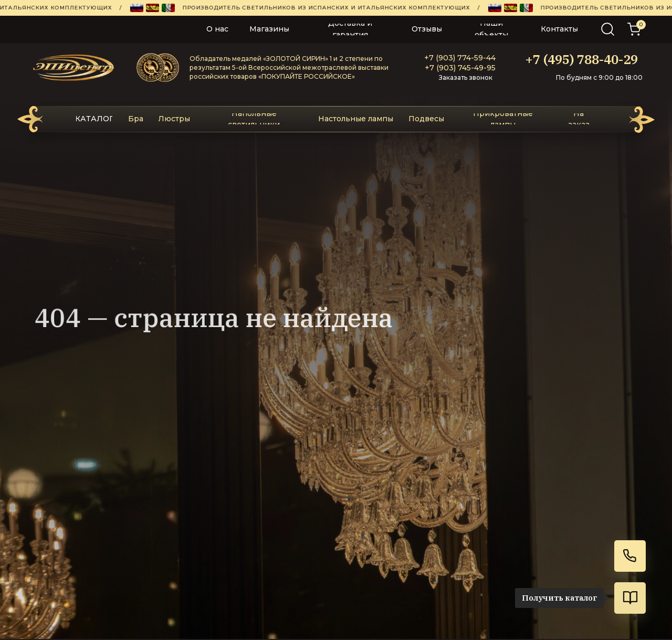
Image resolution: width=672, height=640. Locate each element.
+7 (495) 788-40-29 (581, 59)
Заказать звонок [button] (466, 77)
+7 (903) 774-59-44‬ (460, 58)
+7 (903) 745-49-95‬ (460, 68)
